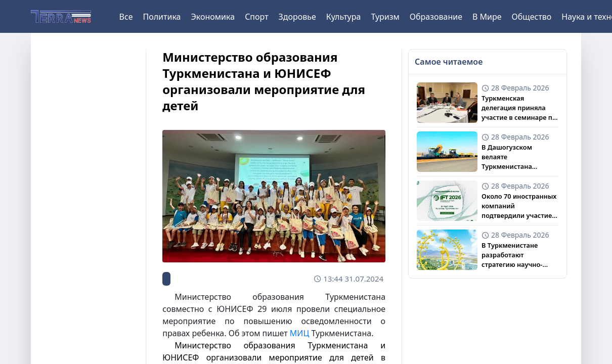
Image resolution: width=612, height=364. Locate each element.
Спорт (256, 17)
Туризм (385, 17)
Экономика (213, 17)
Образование (436, 17)
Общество (532, 17)
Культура (344, 17)
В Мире (487, 17)
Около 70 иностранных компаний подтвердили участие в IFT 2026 (519, 206)
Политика (162, 17)
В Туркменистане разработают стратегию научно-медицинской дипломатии (512, 255)
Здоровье (297, 17)
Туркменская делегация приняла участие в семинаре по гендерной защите (519, 108)
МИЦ (299, 333)
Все (126, 17)
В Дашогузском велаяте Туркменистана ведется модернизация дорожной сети (519, 157)
